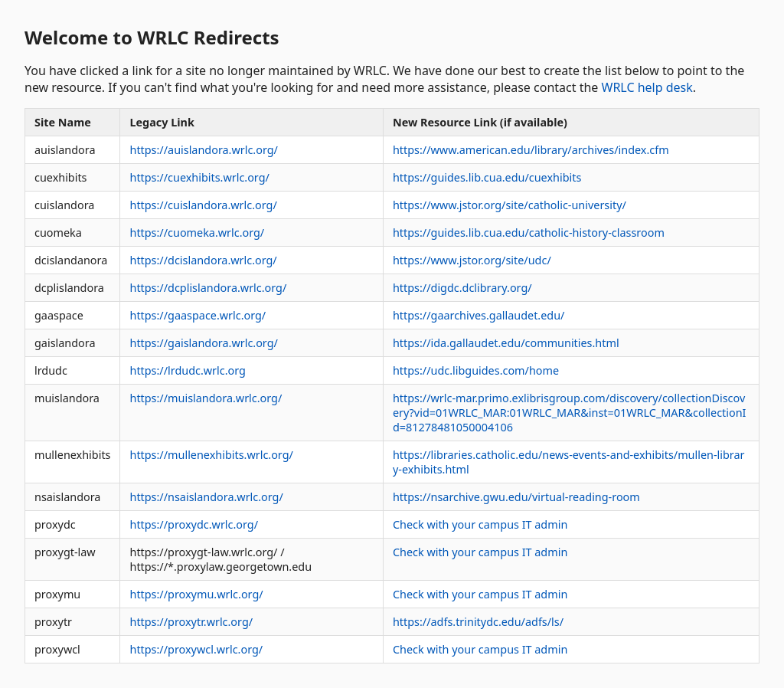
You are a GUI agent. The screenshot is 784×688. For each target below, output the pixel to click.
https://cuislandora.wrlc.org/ (203, 205)
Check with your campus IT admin (480, 524)
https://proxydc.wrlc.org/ (194, 524)
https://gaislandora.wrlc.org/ (203, 343)
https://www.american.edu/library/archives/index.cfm (531, 150)
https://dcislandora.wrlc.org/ (203, 260)
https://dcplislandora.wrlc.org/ (208, 288)
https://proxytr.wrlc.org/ (191, 622)
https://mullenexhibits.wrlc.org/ (211, 455)
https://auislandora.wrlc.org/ (203, 150)
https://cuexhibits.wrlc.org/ (199, 177)
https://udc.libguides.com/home (476, 370)
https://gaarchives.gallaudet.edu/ (479, 315)
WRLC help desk (647, 87)
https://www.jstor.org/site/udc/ (472, 260)
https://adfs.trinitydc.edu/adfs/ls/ (478, 622)
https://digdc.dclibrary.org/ (462, 288)
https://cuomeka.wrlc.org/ (197, 233)
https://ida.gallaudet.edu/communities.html (506, 343)
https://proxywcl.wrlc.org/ (196, 649)
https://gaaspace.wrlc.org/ (198, 315)
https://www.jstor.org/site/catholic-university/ (510, 205)
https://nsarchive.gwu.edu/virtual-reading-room (516, 497)
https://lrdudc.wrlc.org (187, 370)
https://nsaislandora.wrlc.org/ (206, 497)
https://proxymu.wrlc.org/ (196, 594)
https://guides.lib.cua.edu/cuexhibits (487, 177)
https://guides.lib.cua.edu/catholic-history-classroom (529, 233)
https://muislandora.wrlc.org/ (206, 398)
